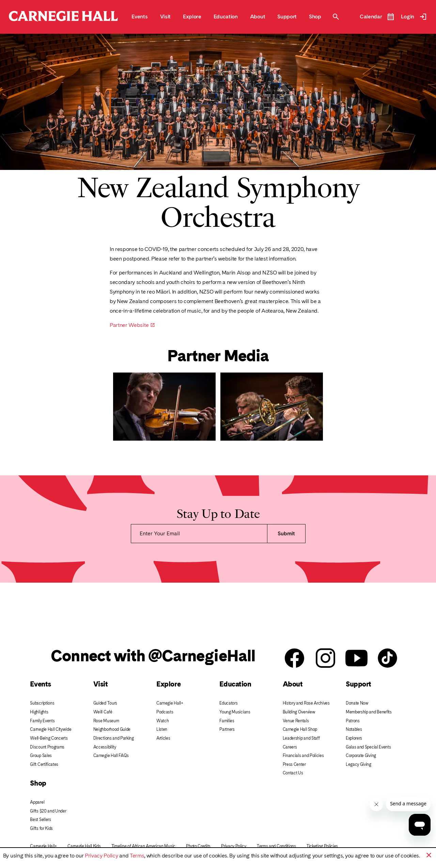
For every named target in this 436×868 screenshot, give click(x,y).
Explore (168, 684)
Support (359, 684)
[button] (429, 855)
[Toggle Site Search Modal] (336, 17)
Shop (38, 783)
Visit (101, 684)
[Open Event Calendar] (377, 17)
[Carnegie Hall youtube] (356, 659)
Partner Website (129, 325)
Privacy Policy (102, 856)
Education (235, 684)
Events (41, 684)
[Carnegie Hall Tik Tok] (387, 659)
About (293, 684)
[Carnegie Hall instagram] (325, 659)
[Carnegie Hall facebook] (294, 659)
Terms (137, 856)
